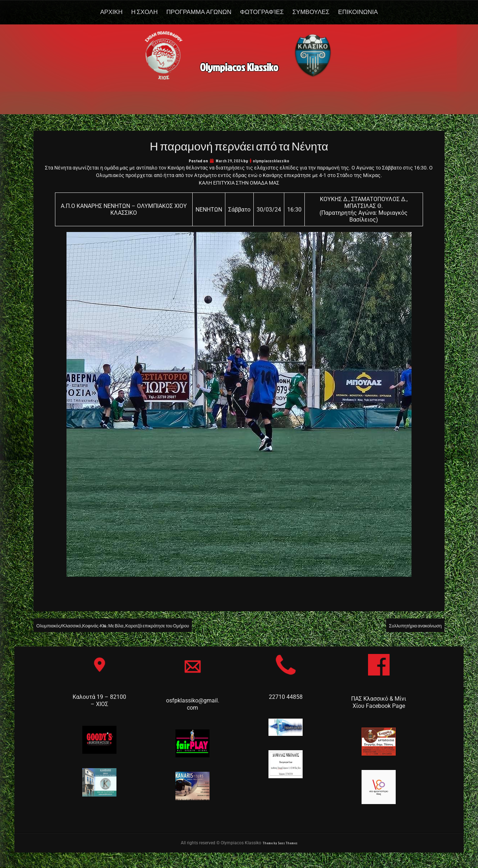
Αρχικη (111, 12)
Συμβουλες (311, 12)
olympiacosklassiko (271, 161)
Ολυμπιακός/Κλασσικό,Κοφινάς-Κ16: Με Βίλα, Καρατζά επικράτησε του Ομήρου (135, 625)
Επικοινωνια (358, 12)
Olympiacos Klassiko (239, 64)
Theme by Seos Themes (280, 843)
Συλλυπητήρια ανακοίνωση (408, 625)
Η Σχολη (144, 12)
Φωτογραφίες (262, 12)
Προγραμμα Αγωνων (199, 12)
